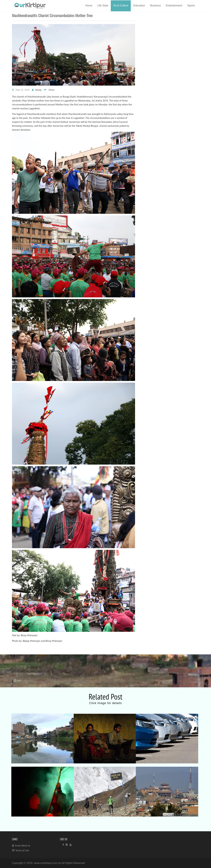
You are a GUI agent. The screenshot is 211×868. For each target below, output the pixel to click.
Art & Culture (121, 5)
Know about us (23, 846)
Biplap (38, 90)
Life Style (103, 5)
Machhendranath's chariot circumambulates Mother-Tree (52, 15)
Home (89, 5)
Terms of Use (22, 850)
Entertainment (174, 5)
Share (51, 90)
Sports (191, 5)
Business (155, 5)
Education (139, 5)
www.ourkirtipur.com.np (47, 863)
